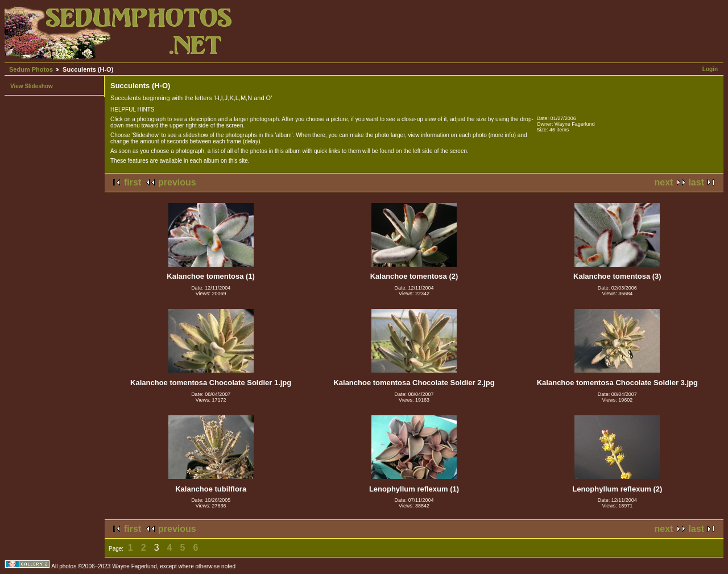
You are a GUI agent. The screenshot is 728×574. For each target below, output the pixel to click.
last (696, 182)
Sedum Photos (31, 69)
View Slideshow (32, 86)
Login (710, 69)
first (133, 182)
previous (177, 182)
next (664, 182)
